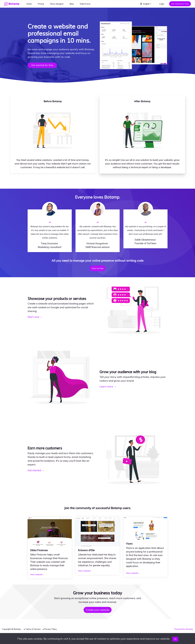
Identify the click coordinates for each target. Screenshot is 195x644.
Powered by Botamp (184, 629)
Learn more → (108, 386)
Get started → (36, 470)
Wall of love (85, 4)
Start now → (35, 317)
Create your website (98, 610)
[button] (146, 4)
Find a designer (57, 4)
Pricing (41, 4)
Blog (72, 4)
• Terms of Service (32, 629)
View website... (37, 574)
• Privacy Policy (50, 629)
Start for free (98, 268)
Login (162, 4)
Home (29, 4)
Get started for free (180, 4)
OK (175, 639)
